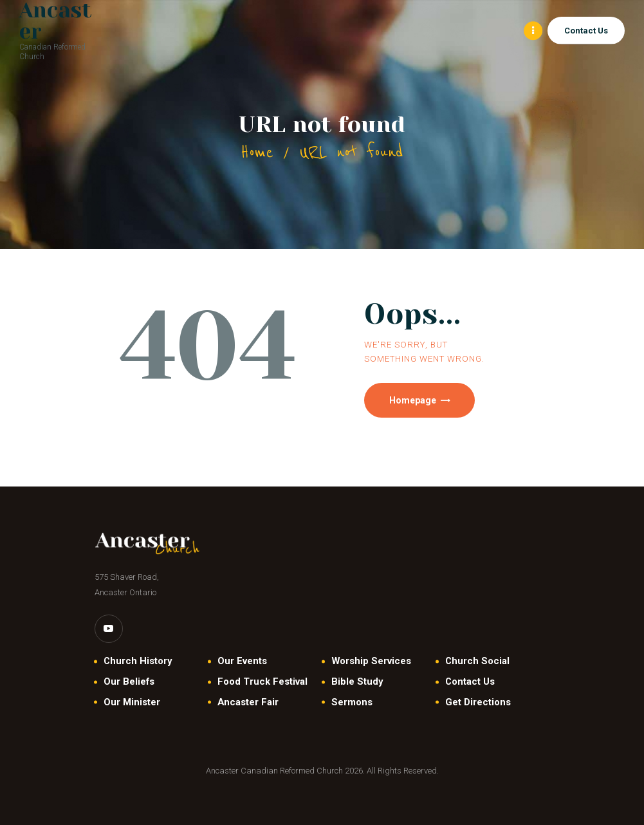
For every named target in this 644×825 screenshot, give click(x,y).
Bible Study (357, 682)
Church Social (477, 662)
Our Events (242, 662)
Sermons (352, 702)
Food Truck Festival (262, 682)
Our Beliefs (129, 682)
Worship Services (371, 662)
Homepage (413, 400)
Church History (138, 662)
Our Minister (132, 702)
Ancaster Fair (248, 702)
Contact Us (470, 682)
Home (257, 152)
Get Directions (478, 702)
